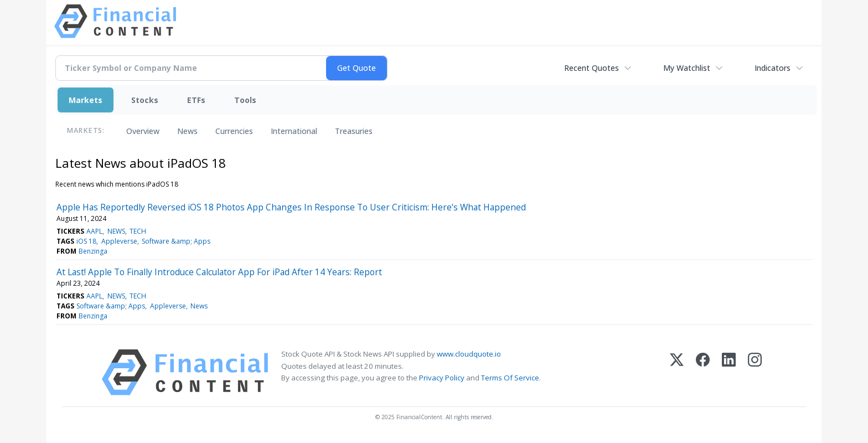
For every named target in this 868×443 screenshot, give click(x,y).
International (294, 131)
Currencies (234, 131)
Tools (245, 100)
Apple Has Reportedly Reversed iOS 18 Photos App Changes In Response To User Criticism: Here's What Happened (291, 207)
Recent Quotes (591, 68)
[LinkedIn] (729, 372)
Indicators (773, 68)
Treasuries (354, 131)
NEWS (116, 231)
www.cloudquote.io (469, 354)
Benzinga (93, 251)
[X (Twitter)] (677, 372)
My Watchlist (687, 68)
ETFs (196, 100)
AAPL (94, 231)
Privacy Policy (442, 378)
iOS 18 (86, 241)
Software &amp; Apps (176, 241)
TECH (138, 231)
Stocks (145, 100)
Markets (86, 100)
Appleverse (119, 241)
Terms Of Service (510, 378)
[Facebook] (703, 372)
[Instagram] (755, 372)
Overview (143, 131)
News (187, 131)
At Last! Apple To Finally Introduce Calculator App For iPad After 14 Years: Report (219, 272)
